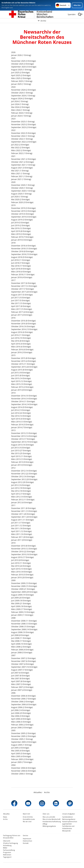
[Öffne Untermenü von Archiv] (42, 21)
